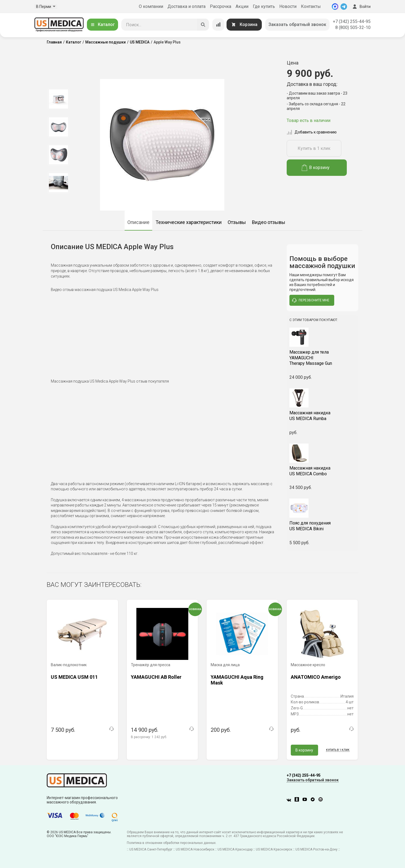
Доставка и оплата (187, 6)
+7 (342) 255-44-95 (352, 21)
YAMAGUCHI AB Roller (156, 677)
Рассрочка (221, 6)
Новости (288, 6)
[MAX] (335, 7)
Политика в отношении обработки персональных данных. (172, 843)
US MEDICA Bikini (323, 526)
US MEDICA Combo (323, 471)
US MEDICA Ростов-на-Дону (316, 849)
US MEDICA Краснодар (235, 849)
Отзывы (237, 222)
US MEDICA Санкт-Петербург (151, 849)
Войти (361, 7)
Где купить (264, 6)
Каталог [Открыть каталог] (102, 24)
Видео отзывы (269, 222)
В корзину (316, 168)
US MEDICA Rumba (323, 416)
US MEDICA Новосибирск (195, 849)
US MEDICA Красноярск (274, 849)
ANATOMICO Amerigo (316, 677)
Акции (242, 6)
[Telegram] (344, 7)
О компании (151, 6)
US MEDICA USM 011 (74, 677)
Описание (138, 222)
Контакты (311, 6)
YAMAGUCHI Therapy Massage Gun (323, 358)
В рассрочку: (149, 737)
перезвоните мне (311, 300)
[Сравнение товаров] (218, 25)
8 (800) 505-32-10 (353, 27)
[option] (58, 99)
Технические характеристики (189, 222)
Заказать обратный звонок (297, 24)
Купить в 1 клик (314, 148)
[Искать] (203, 25)
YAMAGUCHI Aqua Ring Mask (237, 680)
